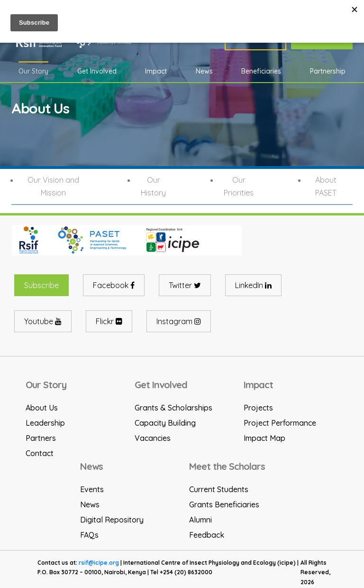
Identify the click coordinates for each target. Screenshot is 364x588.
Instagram (179, 321)
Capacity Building (165, 423)
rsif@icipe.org (99, 563)
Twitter (185, 285)
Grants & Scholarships (173, 408)
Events (92, 489)
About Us (42, 408)
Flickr (109, 321)
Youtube (43, 321)
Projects (258, 408)
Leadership (45, 423)
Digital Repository (112, 520)
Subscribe (41, 285)
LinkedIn (253, 285)
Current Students (219, 489)
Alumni (200, 520)
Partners (41, 438)
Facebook (114, 285)
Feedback (207, 535)
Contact (40, 453)
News (90, 504)
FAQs (89, 535)
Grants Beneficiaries (224, 504)
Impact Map (264, 438)
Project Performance (280, 423)
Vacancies (153, 438)
